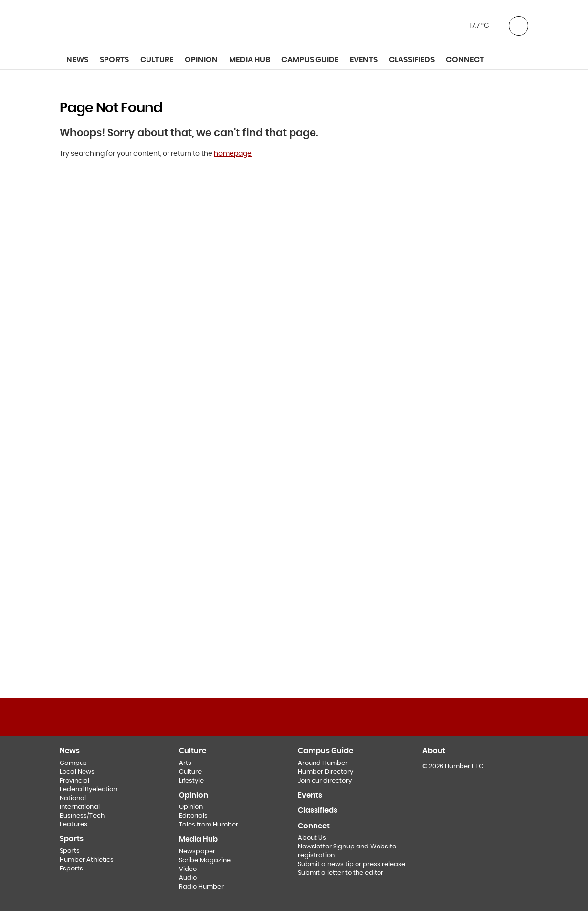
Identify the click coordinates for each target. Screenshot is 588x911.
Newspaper (197, 852)
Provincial (74, 781)
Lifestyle (191, 781)
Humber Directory (325, 772)
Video (188, 869)
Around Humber (323, 763)
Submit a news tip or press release (352, 864)
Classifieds (412, 60)
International (80, 807)
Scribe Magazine (205, 860)
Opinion (191, 807)
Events (364, 60)
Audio (188, 878)
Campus (73, 763)
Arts (185, 763)
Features (73, 824)
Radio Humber (201, 887)
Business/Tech (82, 816)
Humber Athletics (87, 860)
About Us (312, 838)
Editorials (193, 816)
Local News (77, 772)
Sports (70, 851)
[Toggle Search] (519, 60)
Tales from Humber (209, 825)
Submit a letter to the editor (341, 873)
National (73, 798)
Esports (71, 869)
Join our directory (325, 781)
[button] (519, 25)
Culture (190, 772)
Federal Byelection (88, 790)
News (77, 60)
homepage (233, 154)
